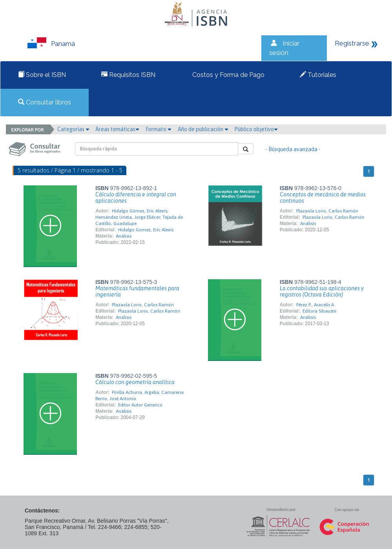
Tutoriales (318, 75)
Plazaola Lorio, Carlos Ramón (327, 211)
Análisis (124, 236)
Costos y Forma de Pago (228, 75)
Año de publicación (203, 129)
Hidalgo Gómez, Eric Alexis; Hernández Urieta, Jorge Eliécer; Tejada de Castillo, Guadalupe (139, 217)
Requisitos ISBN (128, 75)
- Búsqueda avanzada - (293, 149)
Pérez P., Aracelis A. (316, 305)
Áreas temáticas (117, 129)
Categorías (73, 129)
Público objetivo (256, 129)
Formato (159, 129)
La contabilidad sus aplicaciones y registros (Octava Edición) (322, 291)
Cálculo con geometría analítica (135, 382)
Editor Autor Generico (140, 405)
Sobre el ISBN (42, 75)
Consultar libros (45, 102)
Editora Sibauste (319, 311)
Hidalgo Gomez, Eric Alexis (146, 230)
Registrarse (352, 43)
